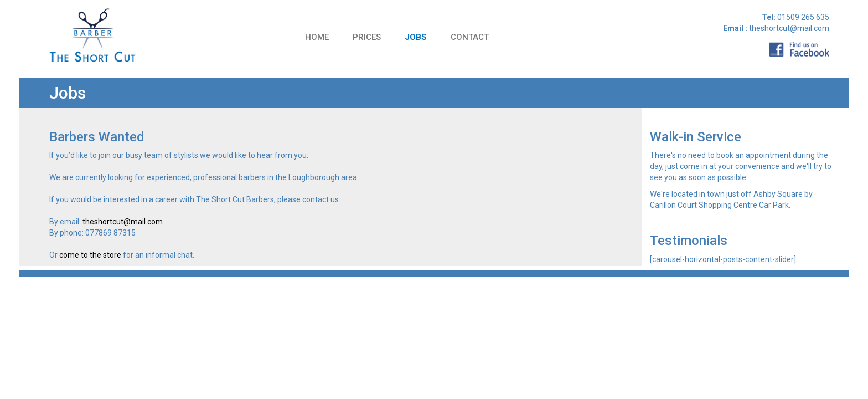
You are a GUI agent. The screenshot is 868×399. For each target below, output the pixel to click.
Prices (367, 37)
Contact (470, 37)
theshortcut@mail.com (123, 222)
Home (317, 37)
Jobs (416, 37)
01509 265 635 (802, 17)
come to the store (90, 255)
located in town (697, 194)
